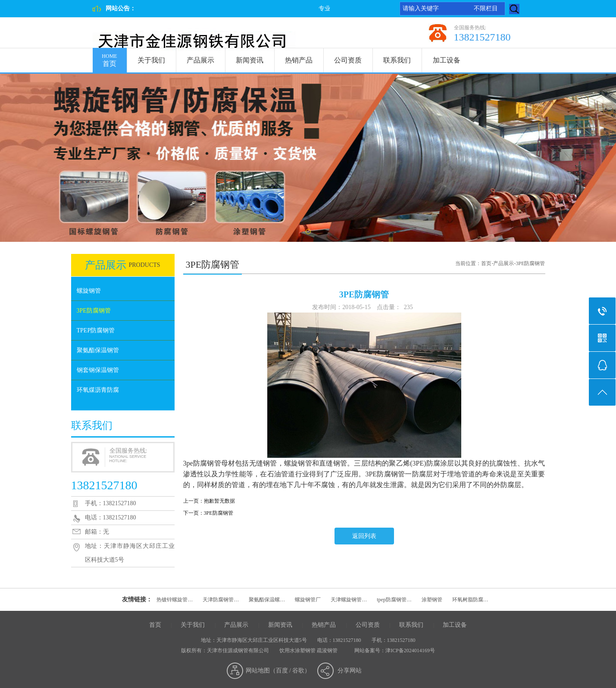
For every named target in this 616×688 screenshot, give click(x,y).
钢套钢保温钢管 (98, 370)
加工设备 (447, 60)
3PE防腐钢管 (94, 311)
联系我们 (397, 60)
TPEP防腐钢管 (96, 330)
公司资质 (348, 60)
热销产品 (299, 60)
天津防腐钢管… (221, 600)
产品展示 (200, 60)
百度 (282, 671)
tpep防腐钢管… (394, 600)
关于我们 (151, 60)
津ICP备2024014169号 (410, 650)
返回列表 (364, 536)
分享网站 (350, 671)
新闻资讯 (250, 60)
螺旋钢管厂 (308, 600)
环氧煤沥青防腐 (98, 390)
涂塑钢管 (432, 600)
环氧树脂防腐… (470, 600)
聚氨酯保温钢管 (98, 350)
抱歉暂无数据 (219, 501)
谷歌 (298, 671)
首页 (110, 58)
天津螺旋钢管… (349, 600)
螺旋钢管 (89, 291)
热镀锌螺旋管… (175, 600)
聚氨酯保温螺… (267, 600)
